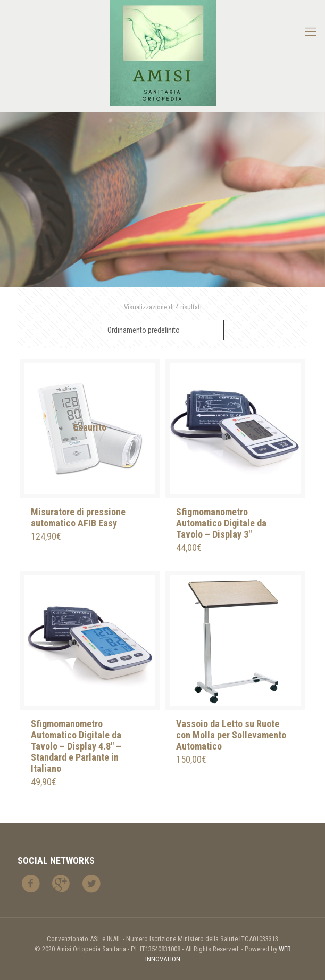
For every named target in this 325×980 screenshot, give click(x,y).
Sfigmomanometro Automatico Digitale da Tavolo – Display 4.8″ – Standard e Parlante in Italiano (76, 746)
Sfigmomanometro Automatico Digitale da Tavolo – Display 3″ (221, 523)
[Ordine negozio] (163, 330)
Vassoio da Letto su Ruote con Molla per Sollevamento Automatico (231, 735)
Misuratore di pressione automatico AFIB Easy (78, 517)
